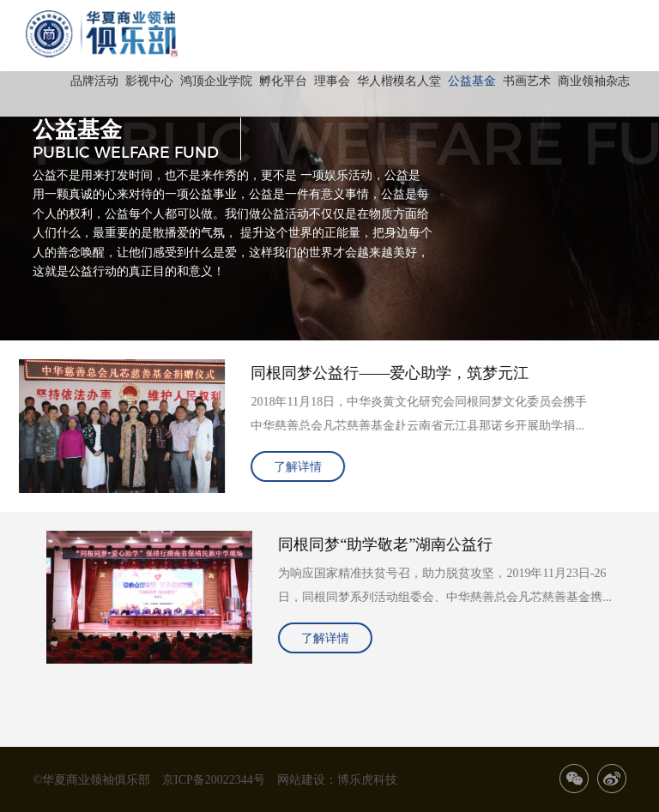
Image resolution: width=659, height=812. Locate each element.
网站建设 (301, 779)
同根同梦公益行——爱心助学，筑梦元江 (377, 372)
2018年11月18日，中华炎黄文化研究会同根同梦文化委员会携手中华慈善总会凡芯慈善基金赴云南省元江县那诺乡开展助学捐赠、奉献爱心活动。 (405, 416)
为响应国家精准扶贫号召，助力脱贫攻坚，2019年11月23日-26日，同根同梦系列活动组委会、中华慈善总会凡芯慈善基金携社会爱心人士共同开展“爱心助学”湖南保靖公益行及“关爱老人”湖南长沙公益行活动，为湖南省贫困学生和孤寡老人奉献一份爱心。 (460, 588)
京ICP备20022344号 (214, 779)
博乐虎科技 (367, 779)
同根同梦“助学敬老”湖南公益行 (399, 544)
